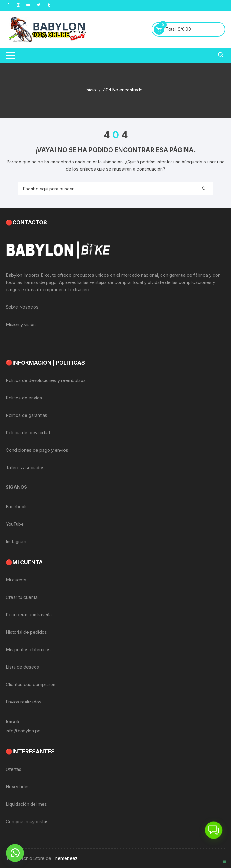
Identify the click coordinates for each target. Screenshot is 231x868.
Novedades (18, 787)
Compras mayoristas (27, 822)
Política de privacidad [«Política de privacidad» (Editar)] (28, 433)
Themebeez (65, 858)
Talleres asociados (25, 468)
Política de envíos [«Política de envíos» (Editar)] (24, 398)
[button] (15, 853)
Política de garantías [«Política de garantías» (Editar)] (26, 415)
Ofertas (14, 769)
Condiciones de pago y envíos (37, 450)
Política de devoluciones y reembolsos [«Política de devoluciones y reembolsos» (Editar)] (46, 380)
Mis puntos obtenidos (28, 649)
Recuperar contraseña (29, 615)
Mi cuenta (16, 580)
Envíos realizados (24, 702)
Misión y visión (21, 324)
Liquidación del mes (26, 804)
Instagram (16, 542)
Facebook (16, 507)
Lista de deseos (22, 667)
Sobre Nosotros (22, 307)
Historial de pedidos (26, 632)
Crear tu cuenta (22, 597)
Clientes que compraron (31, 684)
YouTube (15, 524)
